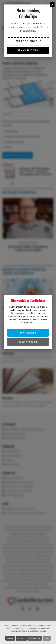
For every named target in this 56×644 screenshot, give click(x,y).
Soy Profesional (28, 333)
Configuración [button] (35, 639)
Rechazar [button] (21, 639)
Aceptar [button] (10, 639)
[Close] (52, 5)
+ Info (47, 639)
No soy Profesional (28, 342)
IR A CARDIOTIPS (28, 50)
